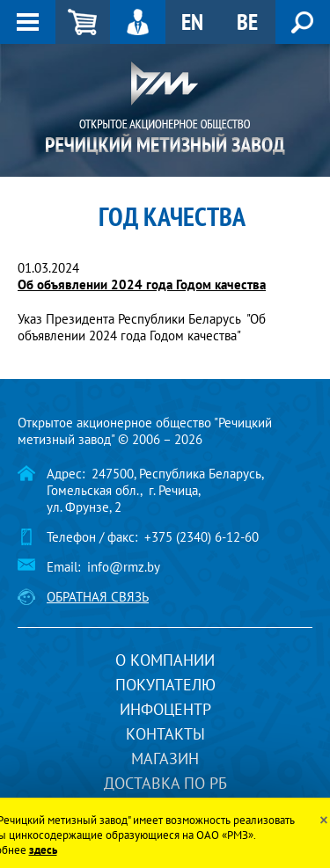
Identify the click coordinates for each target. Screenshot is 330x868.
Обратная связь (98, 597)
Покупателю (165, 685)
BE (247, 22)
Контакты (165, 734)
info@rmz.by (124, 567)
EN (192, 22)
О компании (165, 660)
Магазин (165, 759)
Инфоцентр (165, 709)
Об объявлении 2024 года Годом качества (142, 284)
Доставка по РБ (165, 783)
